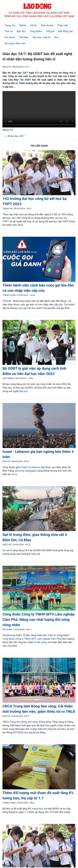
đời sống (42, 642)
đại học (24, 391)
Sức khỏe (10, 37)
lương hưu (37, 809)
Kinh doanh (47, 25)
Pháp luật (63, 25)
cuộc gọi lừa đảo (26, 308)
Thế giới (50, 31)
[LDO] (39, 173)
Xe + (57, 37)
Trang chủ (10, 25)
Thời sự (9, 31)
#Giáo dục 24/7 (16, 136)
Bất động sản (66, 31)
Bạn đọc (21, 31)
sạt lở (9, 550)
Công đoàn (36, 31)
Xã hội (34, 25)
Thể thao (24, 37)
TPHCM (7, 301)
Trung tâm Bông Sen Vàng (24, 722)
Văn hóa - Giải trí (41, 37)
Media (23, 25)
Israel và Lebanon (31, 467)
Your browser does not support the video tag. (39, 109)
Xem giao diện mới (15, 43)
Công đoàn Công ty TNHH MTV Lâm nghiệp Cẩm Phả (32, 639)
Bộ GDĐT (26, 80)
